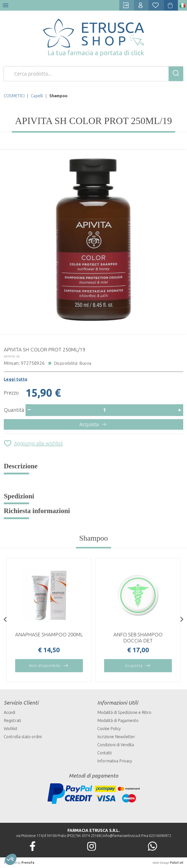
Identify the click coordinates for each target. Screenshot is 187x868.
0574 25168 (91, 836)
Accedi (9, 712)
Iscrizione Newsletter (116, 737)
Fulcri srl (177, 863)
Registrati (12, 720)
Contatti (104, 753)
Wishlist (11, 729)
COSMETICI (14, 96)
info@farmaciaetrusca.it (122, 836)
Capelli (37, 96)
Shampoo (93, 538)
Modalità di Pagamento (118, 720)
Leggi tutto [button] (16, 379)
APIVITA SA (12, 356)
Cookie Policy (109, 729)
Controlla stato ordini (23, 737)
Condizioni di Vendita (116, 745)
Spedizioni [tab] (19, 496)
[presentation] (5, 620)
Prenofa (28, 863)
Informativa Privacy (115, 761)
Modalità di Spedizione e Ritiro (124, 712)
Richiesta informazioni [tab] (37, 511)
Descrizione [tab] (21, 466)
